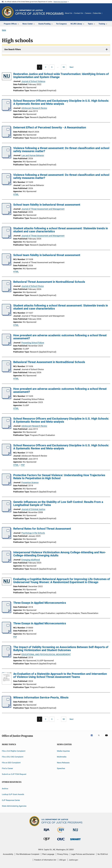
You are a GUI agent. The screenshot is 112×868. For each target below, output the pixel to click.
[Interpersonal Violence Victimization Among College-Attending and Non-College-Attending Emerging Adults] (7, 562)
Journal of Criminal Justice (33, 509)
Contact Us (79, 13)
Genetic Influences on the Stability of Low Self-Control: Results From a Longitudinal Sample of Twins (58, 503)
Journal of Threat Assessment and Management (43, 209)
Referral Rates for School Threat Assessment (42, 529)
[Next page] (73, 67)
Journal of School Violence (33, 81)
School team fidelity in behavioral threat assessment (47, 205)
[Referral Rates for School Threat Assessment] (7, 538)
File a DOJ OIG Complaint (13, 757)
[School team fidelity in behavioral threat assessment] (7, 214)
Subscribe (97, 13)
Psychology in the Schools (33, 533)
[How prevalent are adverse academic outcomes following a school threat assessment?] (7, 345)
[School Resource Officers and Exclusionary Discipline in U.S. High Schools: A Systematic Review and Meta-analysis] (7, 110)
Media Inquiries (63, 751)
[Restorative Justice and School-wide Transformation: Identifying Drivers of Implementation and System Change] (7, 77)
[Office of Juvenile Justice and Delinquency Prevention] (47, 841)
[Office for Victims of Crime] (61, 841)
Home (4, 30)
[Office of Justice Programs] (8, 12)
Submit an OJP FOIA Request (14, 774)
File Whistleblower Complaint (28, 854)
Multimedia (62, 757)
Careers (88, 13)
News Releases (63, 763)
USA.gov (63, 860)
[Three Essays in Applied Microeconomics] (7, 612)
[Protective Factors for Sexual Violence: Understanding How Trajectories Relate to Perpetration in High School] (7, 485)
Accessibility (8, 854)
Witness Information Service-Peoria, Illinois (41, 698)
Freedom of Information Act (45, 860)
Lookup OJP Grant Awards (13, 794)
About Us (68, 13)
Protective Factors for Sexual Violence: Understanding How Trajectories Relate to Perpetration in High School (59, 477)
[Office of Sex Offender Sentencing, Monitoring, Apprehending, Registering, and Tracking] (75, 841)
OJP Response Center (11, 800)
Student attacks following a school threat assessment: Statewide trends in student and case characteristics (61, 230)
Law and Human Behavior (33, 155)
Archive (5, 789)
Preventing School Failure (33, 343)
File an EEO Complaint (11, 763)
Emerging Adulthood (31, 560)
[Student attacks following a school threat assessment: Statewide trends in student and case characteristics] (7, 238)
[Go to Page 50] (64, 67)
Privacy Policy (63, 854)
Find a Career (7, 768)
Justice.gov (73, 860)
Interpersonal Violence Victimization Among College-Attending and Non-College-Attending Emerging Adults (60, 554)
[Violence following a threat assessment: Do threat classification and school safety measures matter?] (7, 158)
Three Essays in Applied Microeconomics (40, 603)
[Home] (39, 12)
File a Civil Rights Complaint (14, 751)
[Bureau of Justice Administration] (47, 832)
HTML (16, 194)
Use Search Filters (13, 49)
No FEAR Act (103, 854)
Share (106, 15)
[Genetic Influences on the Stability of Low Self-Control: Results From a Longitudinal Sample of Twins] (7, 511)
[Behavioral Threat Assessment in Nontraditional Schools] (7, 291)
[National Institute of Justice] (75, 832)
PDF (23, 465)
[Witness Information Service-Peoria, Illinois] (7, 707)
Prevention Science (30, 482)
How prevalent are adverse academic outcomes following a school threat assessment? (60, 337)
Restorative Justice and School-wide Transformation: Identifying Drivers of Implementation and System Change (61, 76)
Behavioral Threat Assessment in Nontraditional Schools (49, 282)
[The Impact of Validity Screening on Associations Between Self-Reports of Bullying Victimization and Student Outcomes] (7, 657)
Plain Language (48, 854)
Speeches (61, 768)
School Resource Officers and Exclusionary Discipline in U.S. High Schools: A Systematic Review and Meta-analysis (61, 102)
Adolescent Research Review (34, 108)
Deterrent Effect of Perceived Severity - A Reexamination (50, 127)
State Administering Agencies (14, 806)
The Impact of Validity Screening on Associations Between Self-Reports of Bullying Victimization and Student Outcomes (61, 649)
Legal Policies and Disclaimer (83, 854)
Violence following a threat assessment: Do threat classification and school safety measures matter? (61, 150)
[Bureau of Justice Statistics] (61, 833)
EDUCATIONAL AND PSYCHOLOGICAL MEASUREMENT (46, 654)
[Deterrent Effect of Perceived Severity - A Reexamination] (7, 137)
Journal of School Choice (33, 286)
